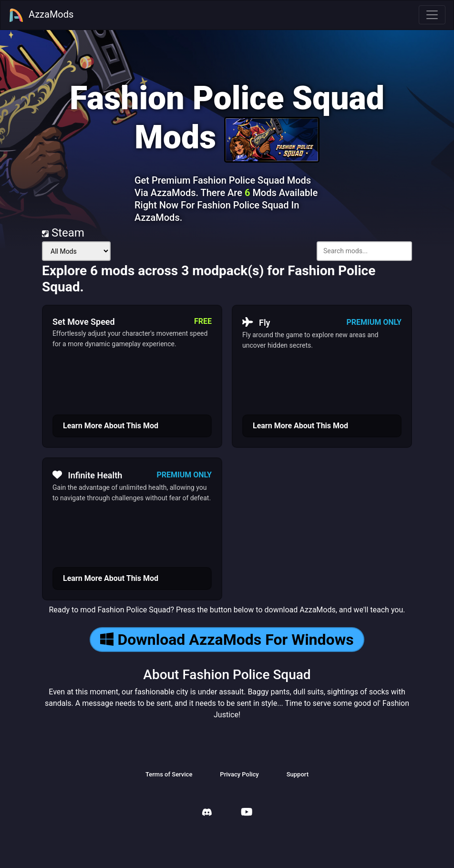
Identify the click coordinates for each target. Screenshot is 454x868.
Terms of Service (169, 774)
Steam (63, 233)
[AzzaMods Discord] (207, 813)
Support (298, 774)
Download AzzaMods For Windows (227, 640)
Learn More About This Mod (111, 426)
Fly (256, 322)
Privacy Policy (239, 774)
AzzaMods (41, 15)
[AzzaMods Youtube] (247, 813)
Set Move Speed (84, 322)
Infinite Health (87, 475)
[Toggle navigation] (432, 15)
